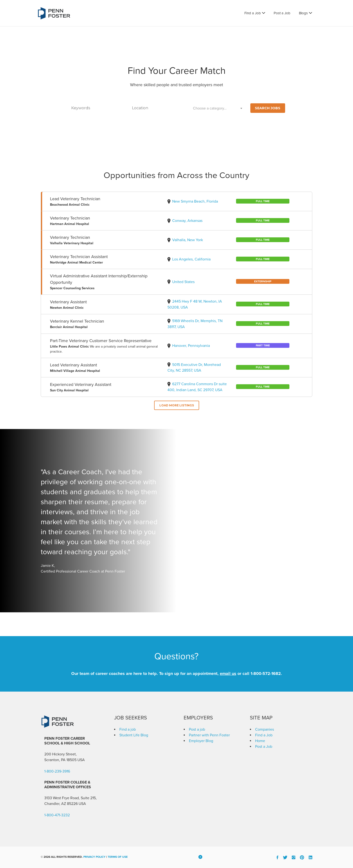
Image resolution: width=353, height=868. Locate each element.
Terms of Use (118, 857)
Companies (265, 729)
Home (260, 741)
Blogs (303, 13)
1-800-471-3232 (57, 815)
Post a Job (282, 13)
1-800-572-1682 (266, 673)
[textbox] (218, 108)
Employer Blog (201, 741)
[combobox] (218, 108)
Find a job (128, 729)
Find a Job (253, 13)
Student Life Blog (134, 735)
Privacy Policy (94, 857)
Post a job (197, 729)
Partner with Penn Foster (209, 735)
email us (228, 673)
